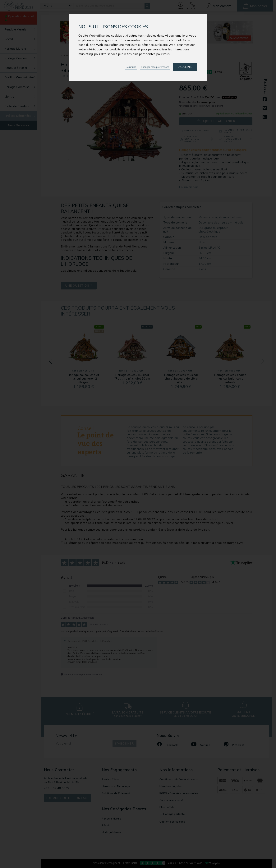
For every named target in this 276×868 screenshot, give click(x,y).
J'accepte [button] (185, 67)
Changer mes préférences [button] (155, 67)
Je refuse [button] (131, 67)
